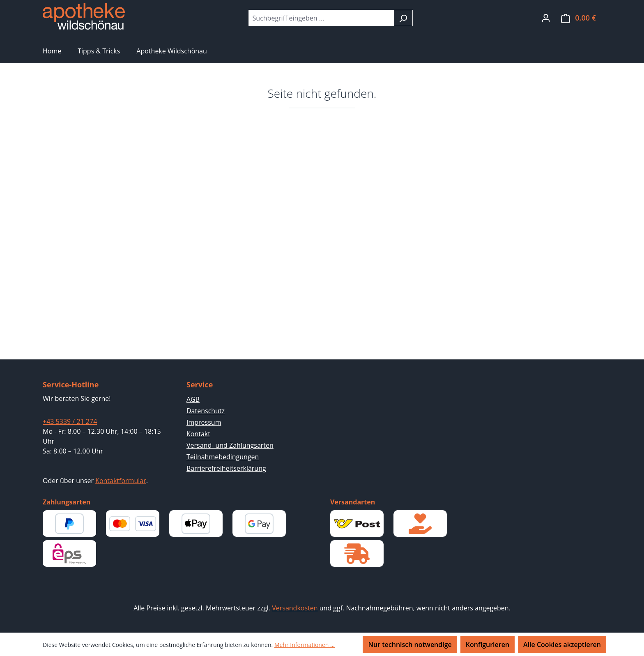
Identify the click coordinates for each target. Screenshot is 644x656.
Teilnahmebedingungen (223, 457)
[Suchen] (403, 18)
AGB (193, 399)
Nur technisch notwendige (410, 644)
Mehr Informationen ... (305, 645)
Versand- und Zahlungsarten (230, 445)
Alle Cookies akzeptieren (562, 644)
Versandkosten (295, 608)
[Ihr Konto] (546, 18)
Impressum (204, 422)
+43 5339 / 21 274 (70, 421)
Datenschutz (206, 411)
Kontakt (198, 434)
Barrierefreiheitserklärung (226, 468)
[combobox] (321, 18)
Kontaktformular (121, 481)
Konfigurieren (488, 644)
